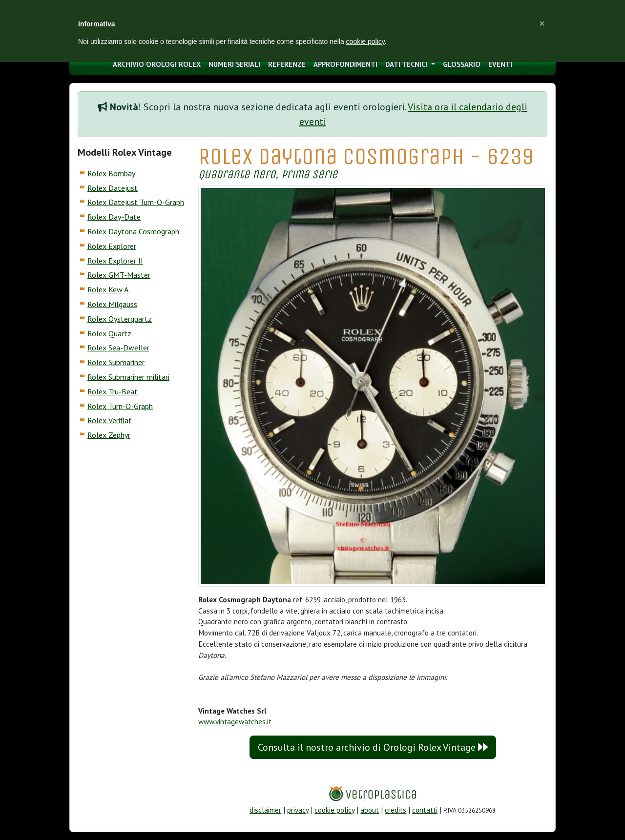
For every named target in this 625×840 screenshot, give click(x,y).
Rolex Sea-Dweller (118, 348)
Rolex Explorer (112, 246)
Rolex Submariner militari (128, 377)
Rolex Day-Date (114, 217)
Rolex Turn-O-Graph (120, 406)
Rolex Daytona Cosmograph (133, 231)
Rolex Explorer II (115, 261)
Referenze (287, 64)
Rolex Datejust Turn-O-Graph (136, 202)
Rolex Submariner (116, 362)
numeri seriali (234, 64)
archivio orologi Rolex (157, 64)
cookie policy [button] (365, 41)
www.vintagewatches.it (235, 722)
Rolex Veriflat (110, 420)
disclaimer (265, 810)
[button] (542, 23)
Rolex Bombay (111, 173)
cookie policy (334, 810)
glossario (462, 64)
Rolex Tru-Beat (113, 391)
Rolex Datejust (113, 188)
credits (396, 810)
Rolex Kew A (108, 289)
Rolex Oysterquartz (120, 319)
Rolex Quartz (109, 333)
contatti (425, 810)
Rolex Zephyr (109, 435)
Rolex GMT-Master (119, 275)
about (370, 810)
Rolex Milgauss (112, 304)
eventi (500, 64)
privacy (298, 810)
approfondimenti (345, 64)
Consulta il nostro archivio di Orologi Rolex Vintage (373, 747)
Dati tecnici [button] (407, 64)
